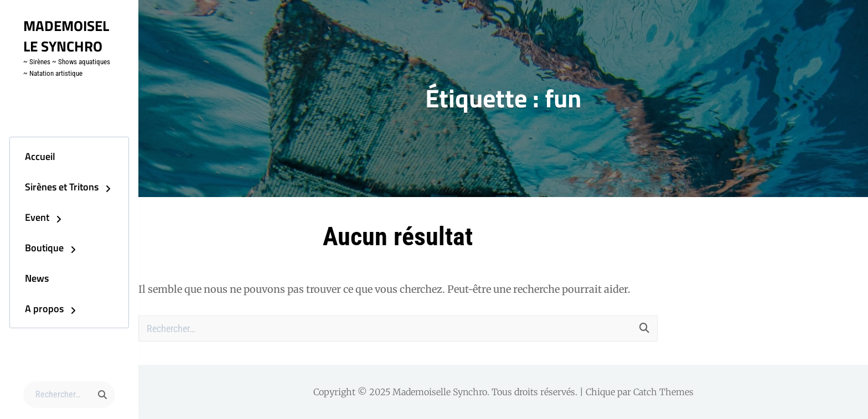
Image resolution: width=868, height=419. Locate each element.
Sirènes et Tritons (51, 183)
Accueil (30, 150)
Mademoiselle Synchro (69, 35)
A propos (34, 315)
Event (27, 216)
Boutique (34, 249)
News (26, 282)
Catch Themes (663, 392)
